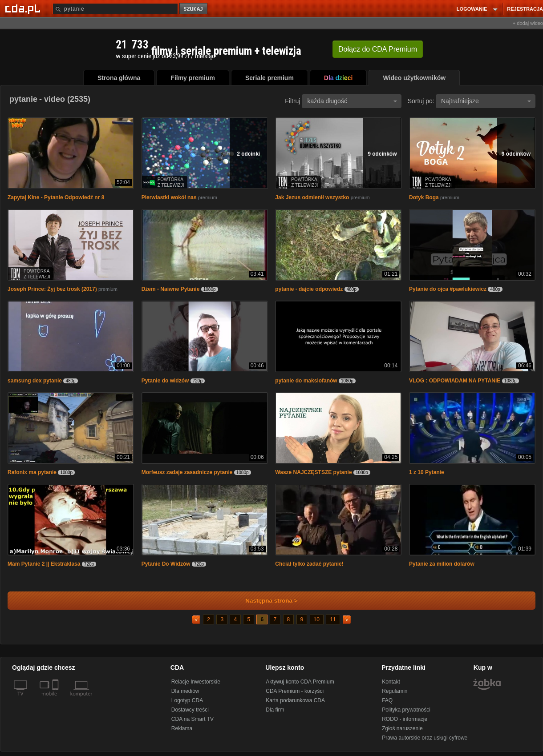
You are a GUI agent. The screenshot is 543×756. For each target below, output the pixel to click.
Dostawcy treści (190, 710)
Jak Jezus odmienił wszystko (312, 197)
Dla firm (275, 710)
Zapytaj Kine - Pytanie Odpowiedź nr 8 (56, 197)
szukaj (194, 9)
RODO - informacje (405, 719)
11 (333, 619)
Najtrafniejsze (486, 101)
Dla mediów (185, 691)
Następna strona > (265, 601)
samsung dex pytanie (35, 381)
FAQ (387, 700)
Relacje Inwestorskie (196, 682)
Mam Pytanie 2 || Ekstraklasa (44, 564)
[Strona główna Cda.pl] (24, 8)
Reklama (182, 728)
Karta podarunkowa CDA (295, 700)
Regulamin (395, 691)
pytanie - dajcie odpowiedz (309, 289)
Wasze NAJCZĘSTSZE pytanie (314, 472)
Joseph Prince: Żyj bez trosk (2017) (52, 289)
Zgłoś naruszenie (402, 728)
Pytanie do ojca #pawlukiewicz (448, 289)
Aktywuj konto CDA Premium (300, 682)
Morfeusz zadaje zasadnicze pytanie (187, 472)
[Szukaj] (115, 9)
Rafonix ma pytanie (32, 472)
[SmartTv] (56, 699)
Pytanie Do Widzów (167, 564)
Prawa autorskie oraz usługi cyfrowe (425, 738)
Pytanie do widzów (165, 381)
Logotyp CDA (187, 700)
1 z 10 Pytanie (427, 472)
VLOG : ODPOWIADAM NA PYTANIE (456, 381)
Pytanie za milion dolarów (442, 564)
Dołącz (378, 49)
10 (317, 619)
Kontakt (391, 682)
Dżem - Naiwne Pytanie (171, 289)
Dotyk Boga (424, 197)
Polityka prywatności (406, 710)
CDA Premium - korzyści (295, 691)
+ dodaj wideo (528, 23)
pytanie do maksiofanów (306, 381)
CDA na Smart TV (192, 719)
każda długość (352, 101)
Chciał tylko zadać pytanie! (309, 564)
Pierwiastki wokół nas (169, 197)
